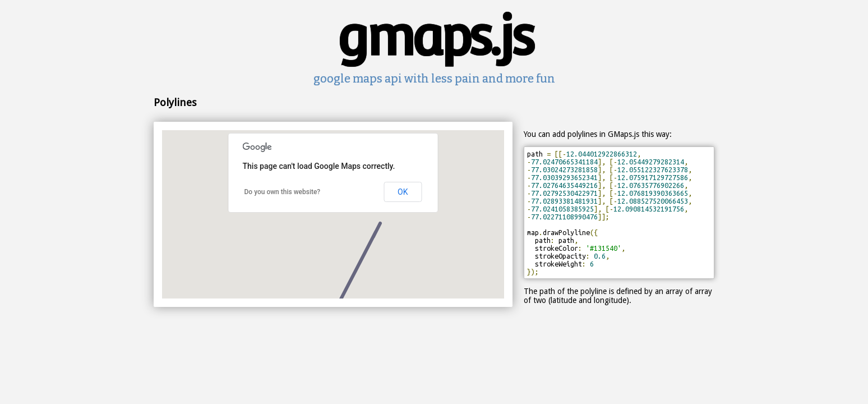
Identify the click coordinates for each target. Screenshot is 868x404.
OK (403, 192)
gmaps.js (434, 36)
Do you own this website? (283, 192)
